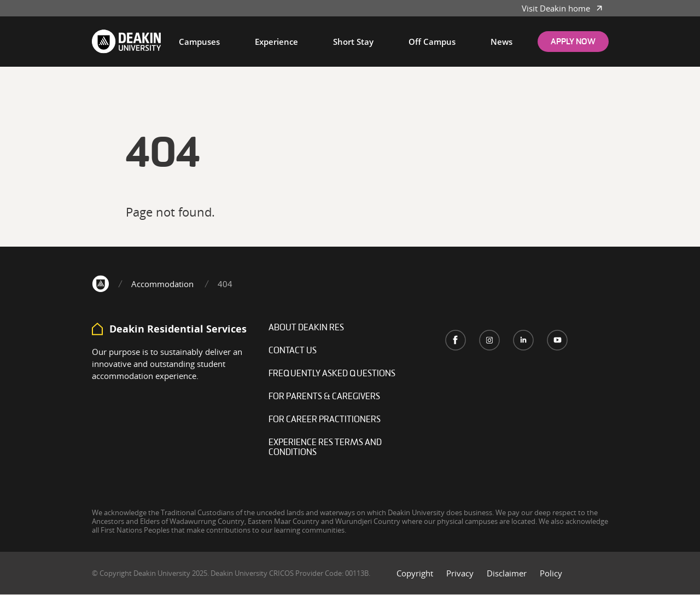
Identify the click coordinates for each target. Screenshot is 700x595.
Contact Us (293, 351)
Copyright (415, 573)
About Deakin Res (306, 328)
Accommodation (162, 284)
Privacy (460, 573)
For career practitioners (325, 420)
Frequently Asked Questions (332, 374)
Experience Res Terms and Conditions (325, 448)
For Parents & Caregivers (324, 397)
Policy (551, 573)
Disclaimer (507, 573)
